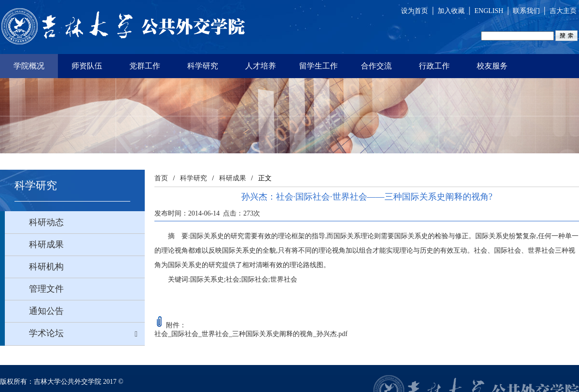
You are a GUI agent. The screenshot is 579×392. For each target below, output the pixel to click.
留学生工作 (318, 66)
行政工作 (434, 66)
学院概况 (29, 66)
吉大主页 (563, 11)
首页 (161, 178)
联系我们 (526, 11)
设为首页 (414, 11)
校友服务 (492, 66)
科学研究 (203, 66)
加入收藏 (451, 11)
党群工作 (145, 66)
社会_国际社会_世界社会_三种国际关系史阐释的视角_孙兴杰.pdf (251, 334)
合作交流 (376, 66)
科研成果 (233, 178)
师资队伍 (87, 66)
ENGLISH (489, 11)
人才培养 (261, 66)
